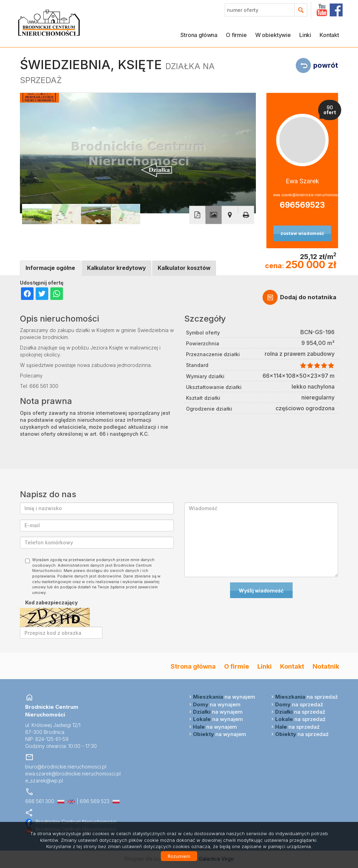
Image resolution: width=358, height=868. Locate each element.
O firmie (236, 35)
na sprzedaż (306, 697)
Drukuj (246, 215)
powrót (326, 65)
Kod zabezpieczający (51, 602)
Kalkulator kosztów (184, 268)
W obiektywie (273, 35)
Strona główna (199, 35)
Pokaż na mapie (230, 215)
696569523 (302, 205)
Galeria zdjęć (214, 215)
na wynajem (224, 697)
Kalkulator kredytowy (116, 268)
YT (322, 10)
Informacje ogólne (50, 268)
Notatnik (326, 666)
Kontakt (329, 35)
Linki (305, 35)
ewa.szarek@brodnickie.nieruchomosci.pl (302, 195)
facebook (336, 10)
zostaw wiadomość (302, 233)
